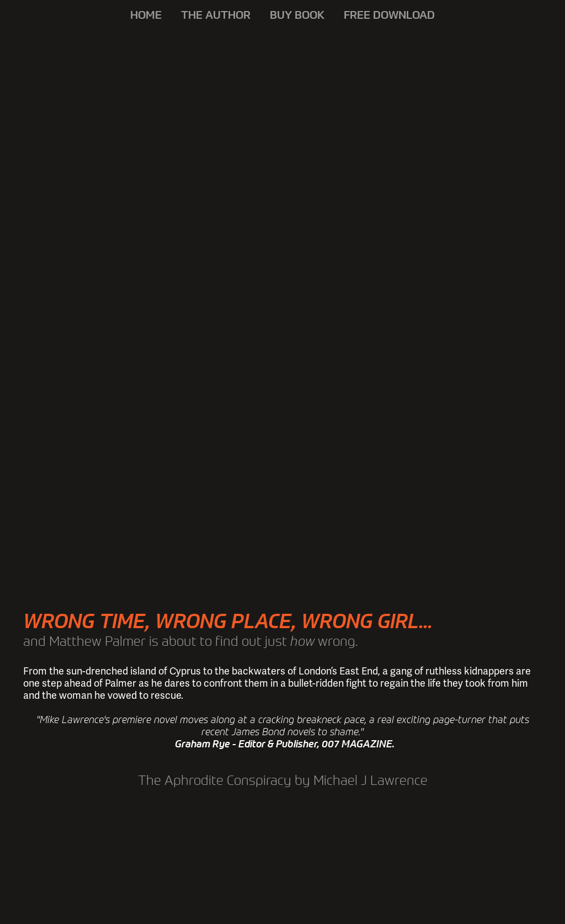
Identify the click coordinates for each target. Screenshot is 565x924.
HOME (146, 15)
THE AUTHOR (216, 15)
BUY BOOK (297, 15)
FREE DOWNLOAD (389, 15)
